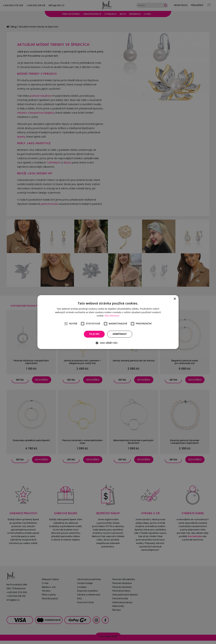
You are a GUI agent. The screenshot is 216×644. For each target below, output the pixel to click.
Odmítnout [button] (120, 334)
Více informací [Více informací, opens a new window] (112, 316)
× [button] (175, 299)
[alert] (108, 322)
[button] (108, 343)
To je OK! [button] (94, 334)
